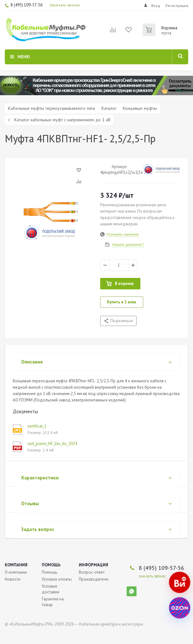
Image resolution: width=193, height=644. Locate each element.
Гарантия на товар (53, 602)
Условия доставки (51, 589)
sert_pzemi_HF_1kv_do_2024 (52, 444)
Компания (16, 565)
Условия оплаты (57, 579)
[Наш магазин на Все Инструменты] (180, 583)
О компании (16, 572)
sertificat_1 (37, 426)
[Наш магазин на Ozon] (180, 608)
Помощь (51, 565)
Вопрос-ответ (92, 572)
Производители (94, 579)
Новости (13, 579)
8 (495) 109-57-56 (26, 5)
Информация (93, 565)
